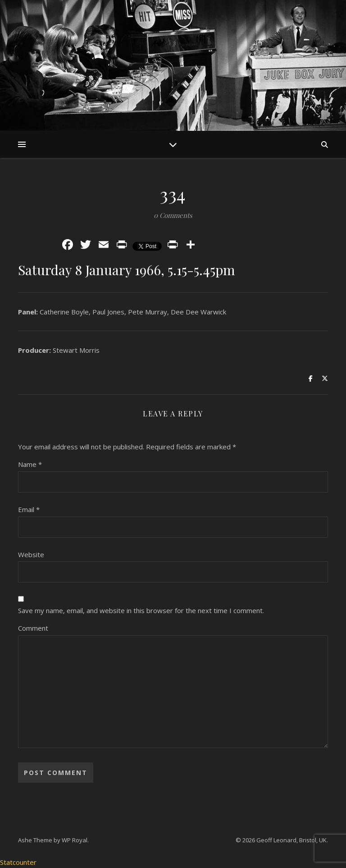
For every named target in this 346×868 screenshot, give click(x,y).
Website (31, 554)
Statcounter (18, 862)
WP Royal (75, 840)
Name (30, 464)
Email (29, 509)
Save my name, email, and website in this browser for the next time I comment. (141, 610)
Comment (33, 628)
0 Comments (173, 215)
